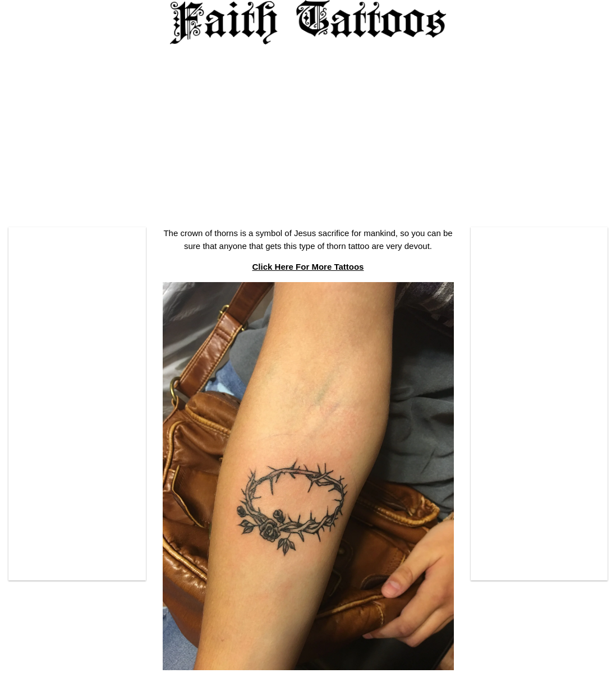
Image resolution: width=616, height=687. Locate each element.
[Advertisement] (308, 132)
